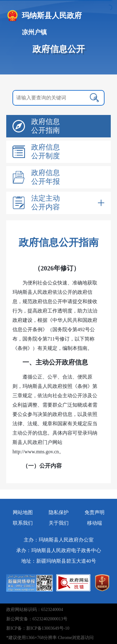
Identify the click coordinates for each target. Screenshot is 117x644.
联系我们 (23, 523)
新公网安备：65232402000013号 (37, 619)
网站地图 (23, 512)
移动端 (95, 523)
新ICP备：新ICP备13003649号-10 (38, 628)
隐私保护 (59, 512)
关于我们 (59, 523)
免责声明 (95, 512)
